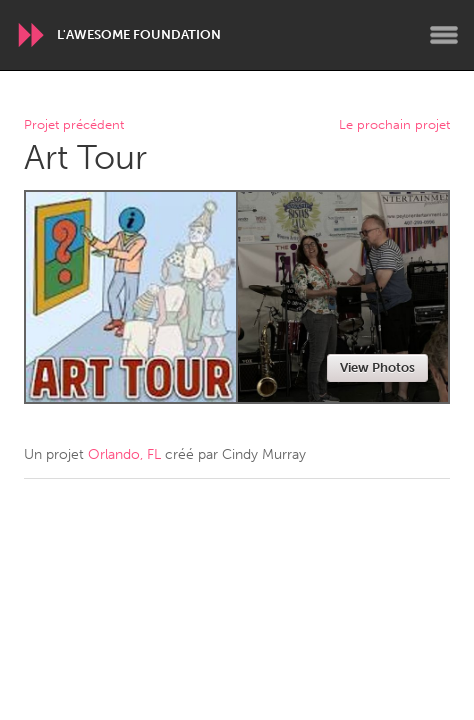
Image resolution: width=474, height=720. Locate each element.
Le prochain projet (394, 125)
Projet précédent (74, 125)
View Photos (377, 367)
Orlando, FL (124, 454)
